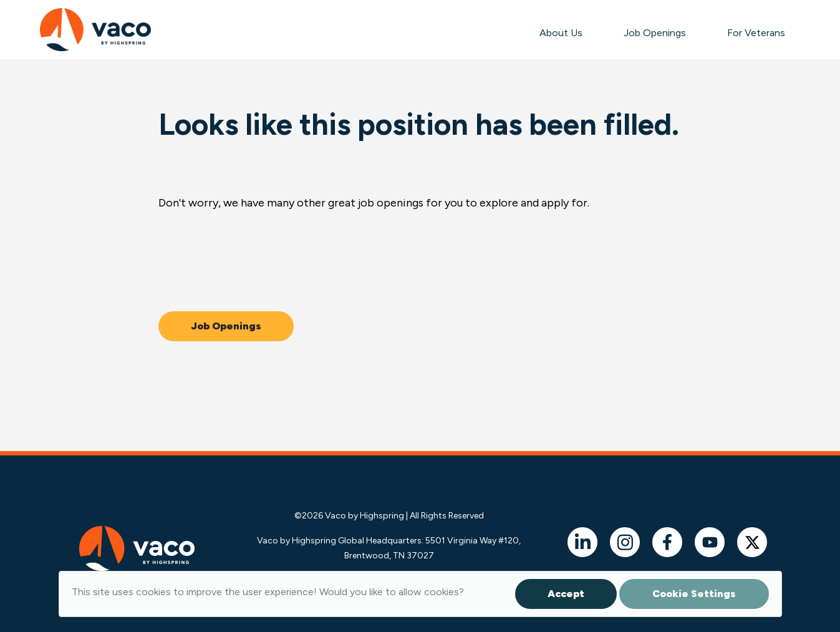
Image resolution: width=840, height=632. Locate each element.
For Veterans (756, 33)
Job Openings (655, 33)
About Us (561, 33)
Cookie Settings (694, 594)
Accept (566, 594)
